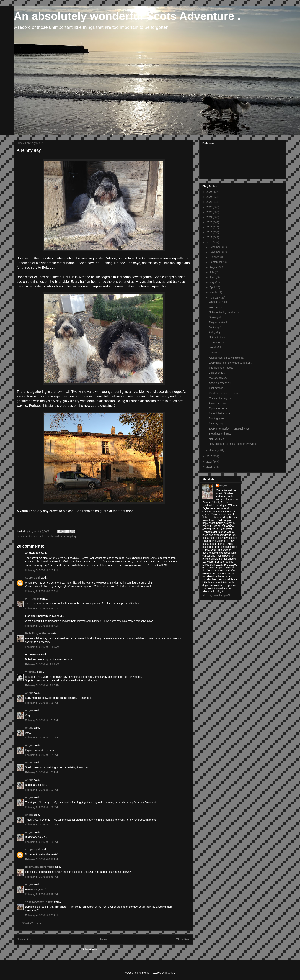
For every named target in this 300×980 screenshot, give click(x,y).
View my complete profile (217, 596)
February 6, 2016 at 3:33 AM (41, 915)
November (216, 252)
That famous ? (217, 388)
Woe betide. (216, 307)
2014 (210, 462)
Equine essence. (219, 408)
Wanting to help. (218, 302)
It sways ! (214, 353)
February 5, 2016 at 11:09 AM (42, 664)
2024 (210, 202)
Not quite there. (218, 337)
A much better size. (220, 413)
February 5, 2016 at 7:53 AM (41, 570)
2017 (210, 237)
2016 (210, 242)
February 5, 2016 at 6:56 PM (41, 877)
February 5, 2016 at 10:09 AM (42, 647)
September (216, 262)
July (212, 272)
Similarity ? (215, 327)
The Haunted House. (221, 368)
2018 (210, 232)
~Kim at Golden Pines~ (39, 902)
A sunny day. (216, 423)
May (212, 282)
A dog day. (215, 332)
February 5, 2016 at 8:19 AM (41, 609)
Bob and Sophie (35, 537)
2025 (210, 197)
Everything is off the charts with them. (230, 363)
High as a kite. (217, 439)
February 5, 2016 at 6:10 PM (41, 859)
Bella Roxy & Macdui (38, 633)
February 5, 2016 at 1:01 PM (41, 720)
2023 (210, 207)
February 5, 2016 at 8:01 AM (41, 591)
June (213, 277)
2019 (210, 227)
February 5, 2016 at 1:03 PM (41, 807)
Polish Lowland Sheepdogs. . (62, 537)
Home (104, 939)
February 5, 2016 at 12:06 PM (42, 685)
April (212, 287)
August (214, 267)
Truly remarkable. (219, 322)
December (216, 247)
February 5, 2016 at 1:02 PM (41, 772)
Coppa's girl (32, 578)
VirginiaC (31, 672)
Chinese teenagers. (220, 398)
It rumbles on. (217, 342)
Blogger (170, 973)
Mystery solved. (218, 378)
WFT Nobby (32, 599)
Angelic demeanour (220, 383)
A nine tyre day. (218, 403)
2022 (210, 212)
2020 (210, 222)
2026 (210, 192)
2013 (210, 467)
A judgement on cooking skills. (226, 358)
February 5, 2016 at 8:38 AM (41, 626)
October (214, 257)
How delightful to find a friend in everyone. (233, 444)
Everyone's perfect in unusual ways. (230, 429)
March (213, 292)
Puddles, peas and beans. (224, 393)
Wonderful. (215, 348)
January (214, 450)
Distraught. (215, 317)
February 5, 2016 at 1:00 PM (41, 703)
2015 (210, 456)
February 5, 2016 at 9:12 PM (41, 894)
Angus (29, 693)
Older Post (183, 939)
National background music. (225, 312)
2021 (210, 217)
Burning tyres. (217, 418)
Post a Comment (31, 923)
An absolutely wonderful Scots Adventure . (127, 16)
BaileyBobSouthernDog (40, 867)
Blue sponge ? (217, 373)
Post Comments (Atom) (111, 949)
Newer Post (25, 939)
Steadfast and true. (220, 434)
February (215, 298)
